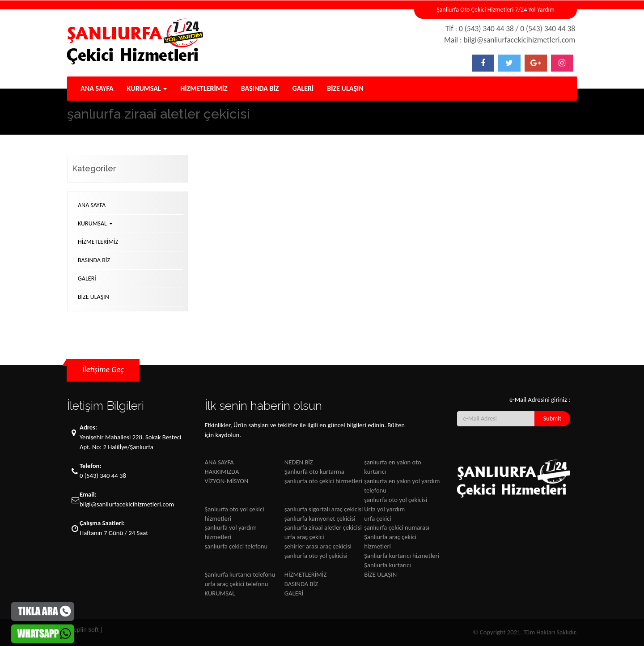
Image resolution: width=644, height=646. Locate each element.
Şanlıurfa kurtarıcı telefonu (240, 574)
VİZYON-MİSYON (227, 481)
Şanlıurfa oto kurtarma (314, 472)
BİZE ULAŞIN (345, 88)
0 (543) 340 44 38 (103, 476)
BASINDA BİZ (260, 88)
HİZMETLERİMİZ (204, 88)
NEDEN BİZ (299, 462)
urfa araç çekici (304, 537)
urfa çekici (377, 518)
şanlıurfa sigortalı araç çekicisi (324, 509)
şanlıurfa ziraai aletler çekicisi (323, 527)
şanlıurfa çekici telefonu (236, 546)
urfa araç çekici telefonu (237, 584)
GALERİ (303, 88)
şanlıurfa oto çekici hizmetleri (323, 481)
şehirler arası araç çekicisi (318, 546)
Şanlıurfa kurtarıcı (388, 565)
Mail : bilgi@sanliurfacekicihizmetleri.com (510, 40)
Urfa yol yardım (384, 509)
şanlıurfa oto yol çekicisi (396, 500)
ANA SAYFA (97, 88)
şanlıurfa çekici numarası (397, 527)
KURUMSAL (147, 88)
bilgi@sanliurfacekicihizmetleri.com (127, 504)
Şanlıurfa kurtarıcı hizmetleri (402, 556)
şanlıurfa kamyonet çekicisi (320, 518)
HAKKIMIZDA (222, 472)
